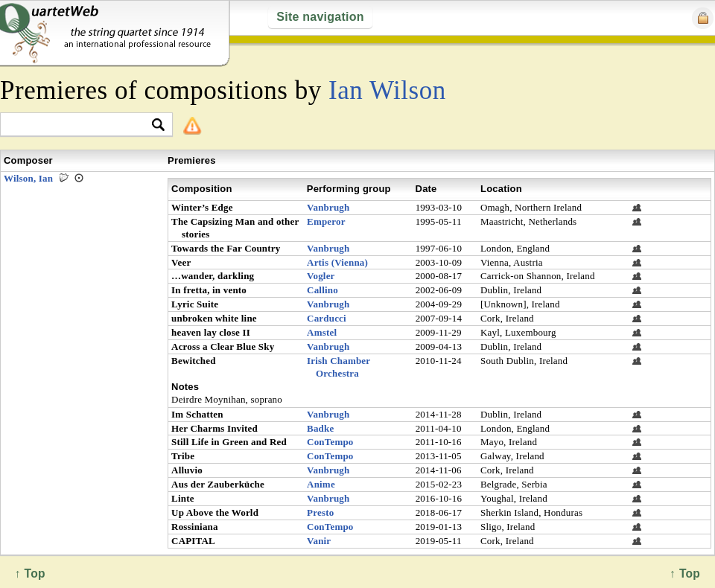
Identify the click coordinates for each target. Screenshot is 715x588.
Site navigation (320, 17)
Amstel (322, 332)
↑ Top (685, 573)
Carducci (327, 318)
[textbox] (80, 125)
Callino (322, 290)
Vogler (321, 276)
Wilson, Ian (28, 178)
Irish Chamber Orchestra (339, 367)
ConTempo (330, 442)
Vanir (319, 541)
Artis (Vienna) (337, 262)
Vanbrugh (328, 207)
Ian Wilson (387, 90)
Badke (320, 428)
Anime (321, 484)
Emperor (326, 221)
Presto (320, 512)
